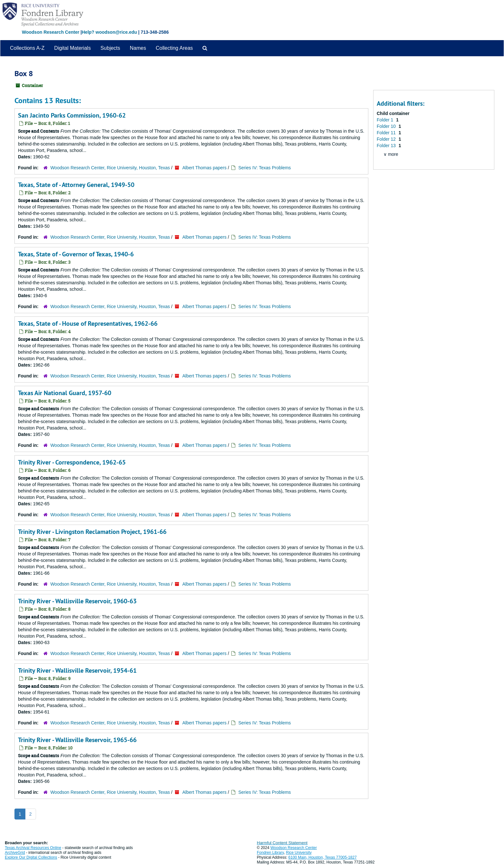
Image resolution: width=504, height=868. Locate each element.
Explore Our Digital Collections (31, 857)
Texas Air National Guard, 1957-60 (65, 393)
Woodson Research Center (51, 32)
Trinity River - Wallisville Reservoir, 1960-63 (77, 601)
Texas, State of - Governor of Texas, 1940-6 (76, 254)
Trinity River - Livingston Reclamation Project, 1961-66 (92, 532)
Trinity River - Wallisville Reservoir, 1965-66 (77, 740)
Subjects (110, 48)
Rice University (299, 853)
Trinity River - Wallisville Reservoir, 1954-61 (77, 670)
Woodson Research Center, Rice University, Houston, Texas (110, 168)
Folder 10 (387, 126)
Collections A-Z (27, 48)
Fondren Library (270, 853)
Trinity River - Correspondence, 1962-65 (72, 462)
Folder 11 (387, 133)
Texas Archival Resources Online (33, 848)
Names (138, 48)
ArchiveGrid (15, 853)
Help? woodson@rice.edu (109, 32)
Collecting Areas (174, 48)
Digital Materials (73, 48)
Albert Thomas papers (204, 168)
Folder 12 (387, 139)
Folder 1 (386, 120)
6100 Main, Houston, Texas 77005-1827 (323, 857)
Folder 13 (387, 146)
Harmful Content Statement (282, 843)
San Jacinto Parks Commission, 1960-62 (72, 115)
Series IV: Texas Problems (264, 168)
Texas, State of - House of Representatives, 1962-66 (88, 323)
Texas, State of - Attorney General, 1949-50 (76, 185)
